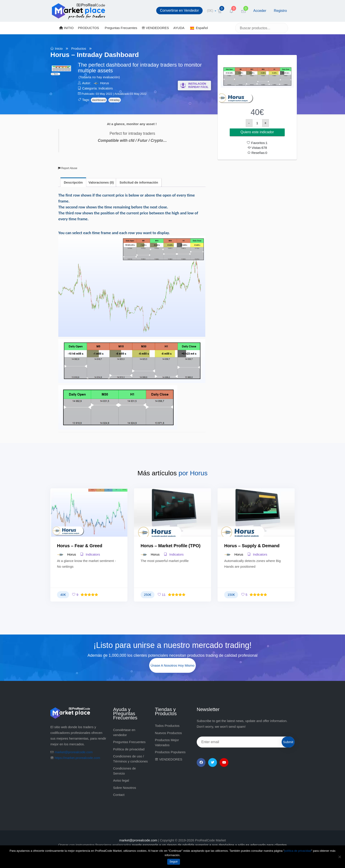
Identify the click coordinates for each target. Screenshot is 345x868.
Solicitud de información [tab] (139, 182)
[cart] (212, 11)
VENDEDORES (155, 28)
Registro (280, 11)
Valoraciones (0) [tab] (101, 182)
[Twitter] (213, 762)
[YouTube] (224, 762)
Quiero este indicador (257, 132)
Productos (79, 48)
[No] (339, 857)
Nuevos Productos (168, 733)
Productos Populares (170, 752)
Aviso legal (121, 780)
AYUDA (179, 28)
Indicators (106, 88)
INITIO (66, 28)
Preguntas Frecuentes (121, 28)
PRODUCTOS (88, 28)
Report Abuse (68, 168)
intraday (115, 100)
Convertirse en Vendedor (179, 10)
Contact (119, 795)
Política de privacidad (129, 749)
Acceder (260, 11)
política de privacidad (298, 851)
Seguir (174, 862)
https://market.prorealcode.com (77, 758)
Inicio (59, 48)
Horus (105, 83)
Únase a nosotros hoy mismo (172, 665)
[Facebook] (201, 762)
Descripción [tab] (73, 182)
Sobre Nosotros (125, 788)
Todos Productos (167, 726)
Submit (288, 742)
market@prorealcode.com (74, 752)
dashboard (99, 100)
